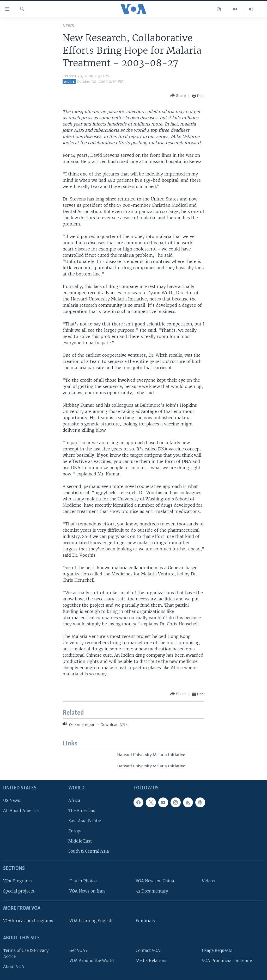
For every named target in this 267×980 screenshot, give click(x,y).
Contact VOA (148, 950)
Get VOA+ (79, 950)
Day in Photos (83, 881)
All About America (21, 811)
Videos (208, 881)
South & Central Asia (89, 851)
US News (12, 800)
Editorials (145, 921)
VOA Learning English (91, 921)
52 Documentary (152, 891)
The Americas (82, 811)
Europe (75, 831)
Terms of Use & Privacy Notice (26, 953)
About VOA (14, 967)
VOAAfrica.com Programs (28, 921)
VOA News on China (155, 881)
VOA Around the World (92, 961)
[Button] (178, 96)
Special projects (19, 891)
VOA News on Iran (87, 891)
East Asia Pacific (85, 821)
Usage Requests (217, 950)
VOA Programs (17, 881)
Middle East (80, 841)
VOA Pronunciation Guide (227, 961)
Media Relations (151, 961)
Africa (74, 800)
